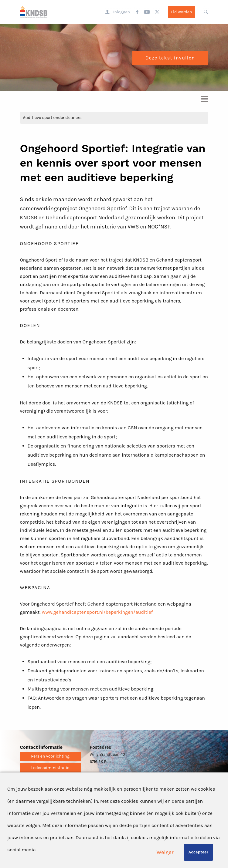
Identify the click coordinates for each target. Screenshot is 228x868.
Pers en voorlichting (50, 756)
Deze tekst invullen (170, 58)
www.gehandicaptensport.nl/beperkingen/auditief (97, 612)
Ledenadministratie (50, 768)
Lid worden (181, 12)
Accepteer (198, 852)
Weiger (165, 852)
